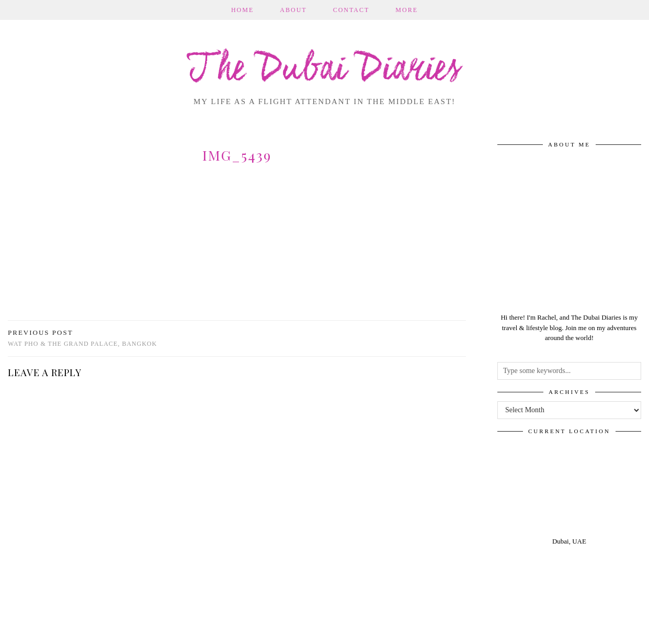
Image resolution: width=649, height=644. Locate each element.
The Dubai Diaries (324, 70)
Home (242, 10)
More (407, 10)
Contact (351, 10)
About (293, 10)
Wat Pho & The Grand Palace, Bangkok (82, 338)
